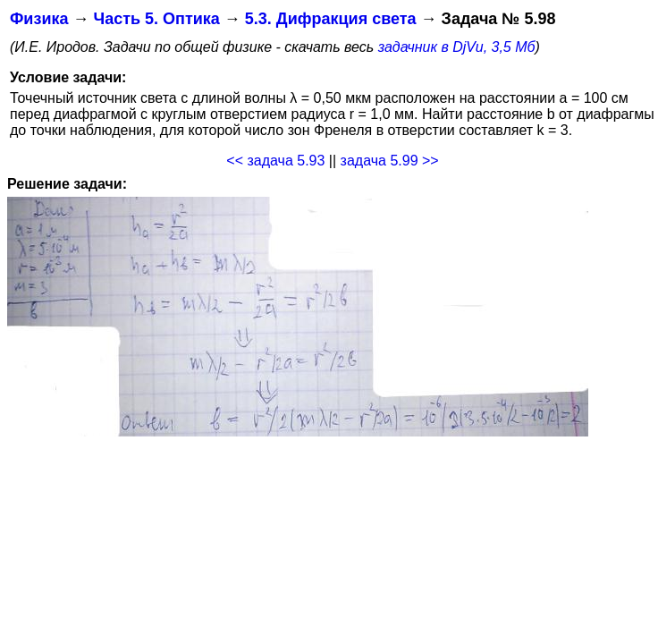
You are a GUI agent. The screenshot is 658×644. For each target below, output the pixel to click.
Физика (39, 19)
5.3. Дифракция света (331, 19)
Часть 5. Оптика (156, 19)
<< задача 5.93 (275, 161)
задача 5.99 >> (390, 161)
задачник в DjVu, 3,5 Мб (457, 47)
